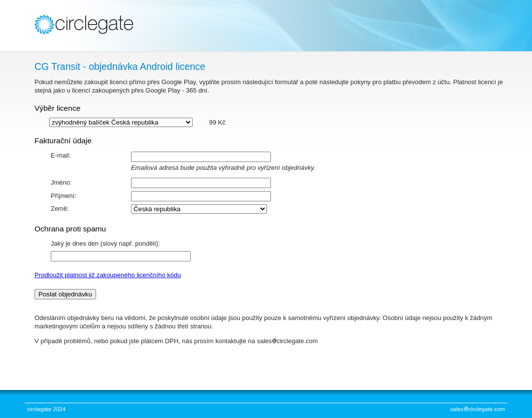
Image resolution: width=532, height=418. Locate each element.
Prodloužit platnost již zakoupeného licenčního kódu (108, 275)
